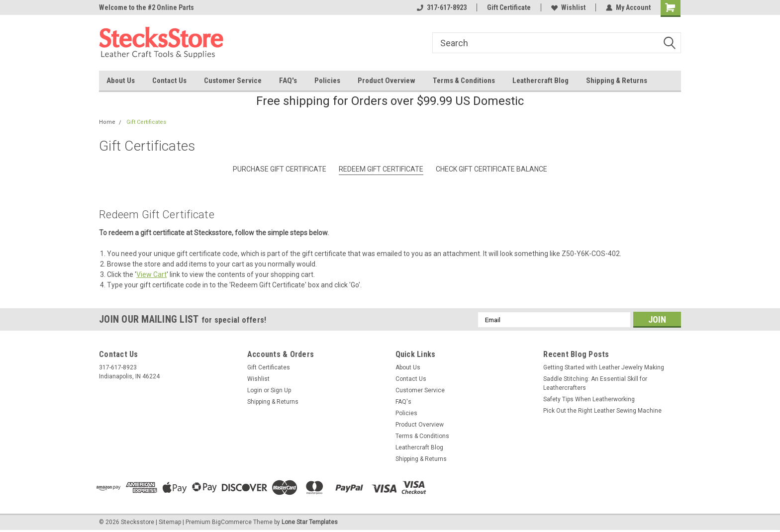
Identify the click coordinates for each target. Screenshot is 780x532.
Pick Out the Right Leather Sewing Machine (602, 411)
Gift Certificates (146, 122)
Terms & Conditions (464, 81)
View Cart (151, 274)
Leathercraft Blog (540, 81)
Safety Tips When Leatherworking (589, 399)
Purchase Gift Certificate (280, 169)
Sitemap (170, 522)
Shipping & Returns (617, 81)
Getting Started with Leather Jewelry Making (604, 367)
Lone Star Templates (310, 522)
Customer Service (233, 81)
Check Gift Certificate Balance (491, 169)
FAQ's (288, 81)
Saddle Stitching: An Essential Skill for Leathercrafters (595, 383)
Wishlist (568, 7)
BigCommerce (232, 522)
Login (255, 390)
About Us (121, 81)
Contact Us (169, 81)
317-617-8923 (442, 7)
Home (107, 122)
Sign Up (281, 390)
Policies (327, 81)
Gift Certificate (509, 7)
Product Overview (387, 81)
